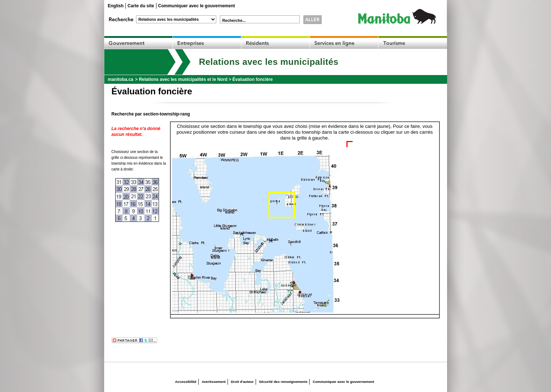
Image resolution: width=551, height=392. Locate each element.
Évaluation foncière (253, 79)
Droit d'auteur (242, 382)
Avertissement (214, 382)
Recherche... (234, 20)
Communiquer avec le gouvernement (197, 6)
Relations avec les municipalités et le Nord (183, 79)
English (116, 6)
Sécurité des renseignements (283, 382)
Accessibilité (186, 382)
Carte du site (141, 6)
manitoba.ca (121, 79)
